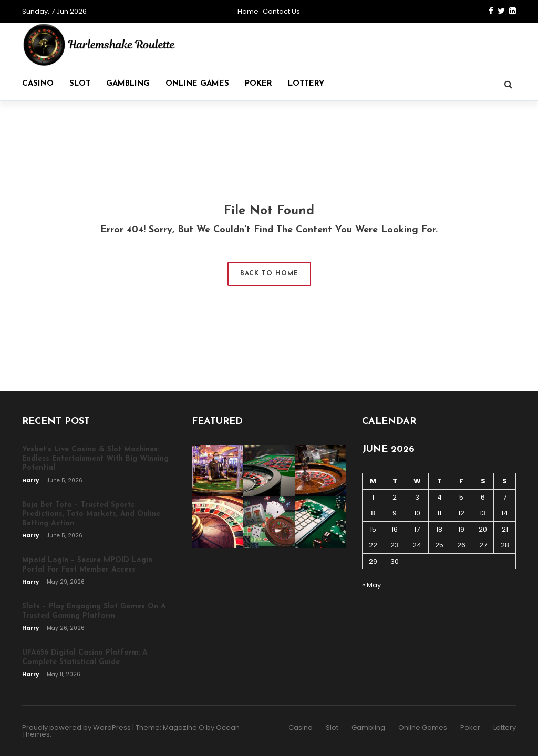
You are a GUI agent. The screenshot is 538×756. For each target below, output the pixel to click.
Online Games (197, 84)
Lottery (306, 84)
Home (248, 11)
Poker (258, 84)
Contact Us (281, 11)
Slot (80, 84)
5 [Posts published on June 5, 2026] (461, 497)
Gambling (128, 84)
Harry (31, 480)
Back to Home (269, 274)
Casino (38, 84)
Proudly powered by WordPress (76, 727)
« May (371, 585)
